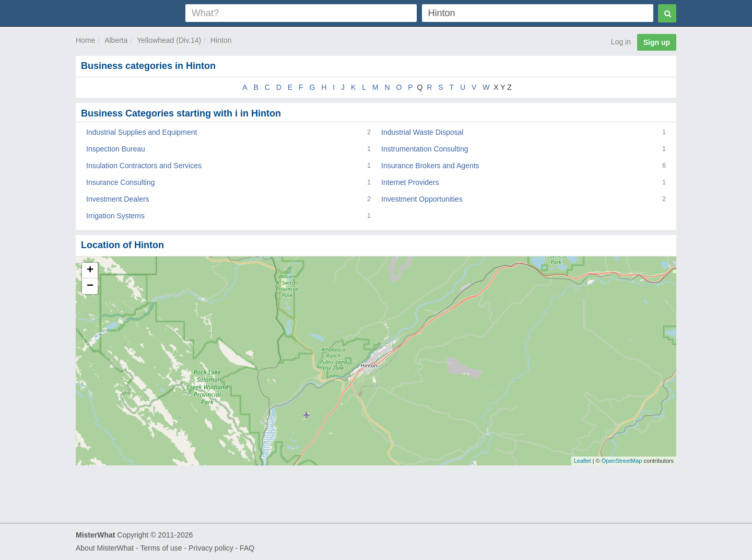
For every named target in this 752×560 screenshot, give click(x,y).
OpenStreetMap (622, 461)
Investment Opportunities (422, 199)
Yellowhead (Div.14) (169, 40)
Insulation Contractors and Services (144, 166)
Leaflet (583, 461)
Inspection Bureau (116, 149)
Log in (621, 42)
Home (85, 40)
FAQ (247, 548)
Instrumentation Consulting (425, 149)
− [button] (90, 286)
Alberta (116, 40)
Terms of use (161, 548)
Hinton (221, 40)
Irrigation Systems (115, 216)
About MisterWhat (105, 548)
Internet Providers (410, 182)
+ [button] (90, 271)
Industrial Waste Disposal (422, 132)
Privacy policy (211, 548)
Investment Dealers (118, 199)
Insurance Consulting (121, 182)
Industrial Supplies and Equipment (142, 132)
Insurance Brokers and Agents (430, 166)
